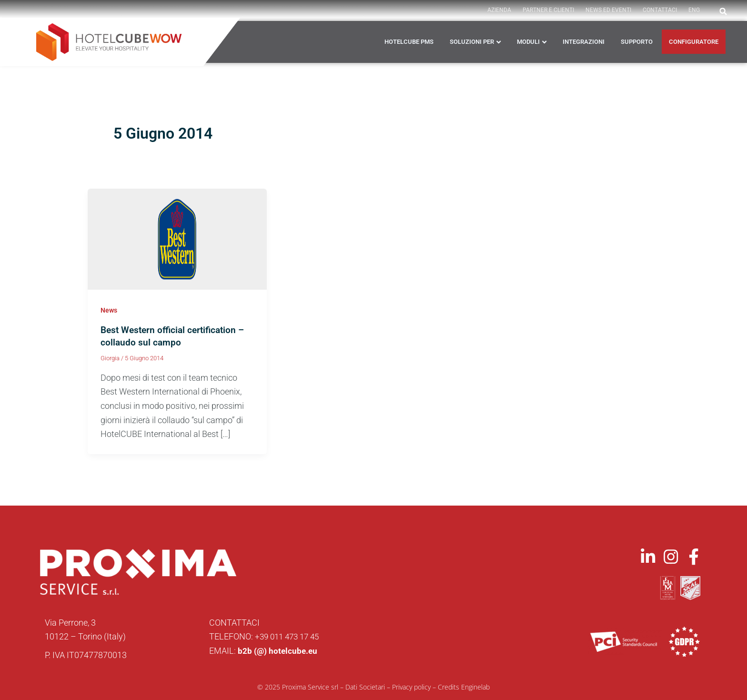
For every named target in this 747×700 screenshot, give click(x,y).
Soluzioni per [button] (472, 42)
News (109, 310)
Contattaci (660, 10)
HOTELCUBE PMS (409, 42)
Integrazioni (584, 42)
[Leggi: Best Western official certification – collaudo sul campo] (177, 238)
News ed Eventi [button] (608, 10)
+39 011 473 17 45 (290, 636)
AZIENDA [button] (499, 10)
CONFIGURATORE (694, 42)
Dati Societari (365, 686)
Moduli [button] (528, 42)
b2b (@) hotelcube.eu (278, 651)
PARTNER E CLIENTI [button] (548, 10)
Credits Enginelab (464, 686)
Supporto (637, 42)
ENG (694, 10)
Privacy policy (411, 686)
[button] (723, 11)
